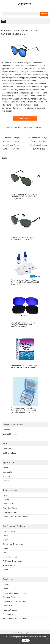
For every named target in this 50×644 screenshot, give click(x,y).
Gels (5, 553)
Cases (6, 495)
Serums (6, 570)
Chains (6, 584)
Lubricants (7, 472)
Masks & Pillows (10, 557)
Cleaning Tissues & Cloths (14, 601)
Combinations (9, 531)
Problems (7, 449)
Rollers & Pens (9, 565)
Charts (6, 481)
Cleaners (7, 500)
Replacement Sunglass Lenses (16, 618)
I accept (26, 641)
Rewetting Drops (10, 508)
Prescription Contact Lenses (15, 517)
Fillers (6, 548)
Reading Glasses (10, 610)
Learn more (25, 118)
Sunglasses (17, 128)
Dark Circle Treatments (13, 544)
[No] (47, 639)
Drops (5, 468)
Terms (35, 633)
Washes (6, 476)
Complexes (8, 536)
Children (6, 430)
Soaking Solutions (11, 512)
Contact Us (17, 633)
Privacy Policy (27, 633)
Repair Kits (8, 606)
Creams (6, 540)
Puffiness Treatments (12, 561)
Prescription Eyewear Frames (16, 593)
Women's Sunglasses (34, 128)
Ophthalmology (9, 453)
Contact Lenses (10, 434)
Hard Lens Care (10, 504)
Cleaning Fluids (9, 597)
